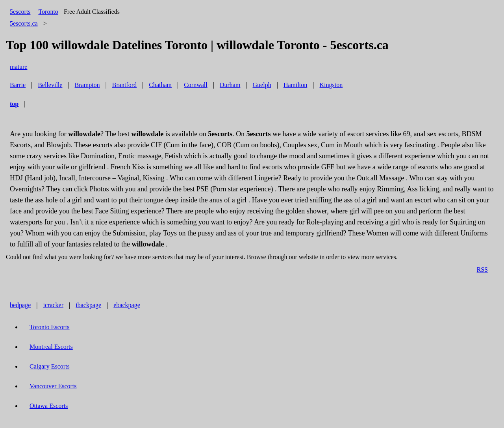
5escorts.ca (24, 23)
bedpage (20, 305)
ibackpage (88, 305)
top (14, 104)
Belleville (50, 85)
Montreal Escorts (51, 347)
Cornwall (196, 85)
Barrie (18, 85)
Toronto (48, 12)
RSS (482, 270)
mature (19, 67)
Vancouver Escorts (53, 386)
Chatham (160, 85)
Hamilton (295, 85)
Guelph (262, 85)
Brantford (124, 85)
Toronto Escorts (50, 327)
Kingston (331, 85)
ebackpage (127, 305)
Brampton (87, 85)
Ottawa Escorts (49, 406)
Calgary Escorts (50, 366)
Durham (230, 85)
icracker (54, 305)
